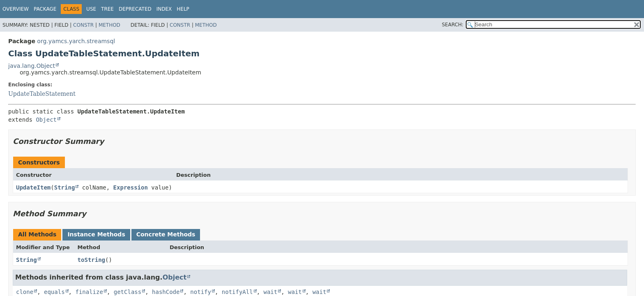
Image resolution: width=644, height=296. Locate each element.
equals (54, 292)
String (65, 187)
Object (46, 120)
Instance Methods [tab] (96, 234)
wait (271, 292)
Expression (131, 187)
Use (91, 9)
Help (183, 9)
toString (91, 260)
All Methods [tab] (37, 234)
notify (201, 292)
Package (45, 9)
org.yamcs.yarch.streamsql (76, 41)
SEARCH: (453, 25)
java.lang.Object (32, 66)
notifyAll (237, 292)
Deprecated (135, 9)
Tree (107, 9)
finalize (89, 292)
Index (164, 9)
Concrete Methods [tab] (166, 234)
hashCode (166, 292)
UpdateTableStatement (42, 94)
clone (25, 292)
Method (109, 25)
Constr (83, 25)
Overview (16, 9)
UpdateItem (33, 187)
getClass (128, 292)
